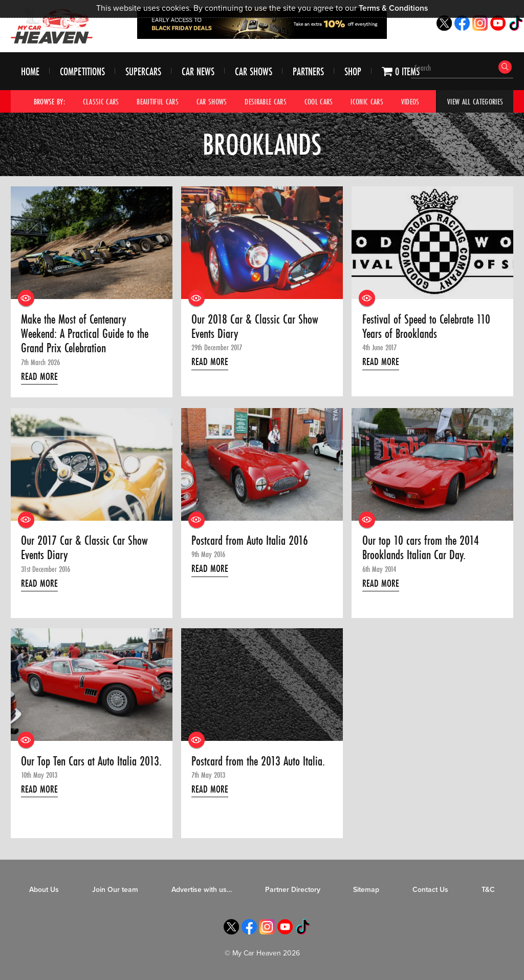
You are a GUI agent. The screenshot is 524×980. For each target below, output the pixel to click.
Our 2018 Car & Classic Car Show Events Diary (255, 327)
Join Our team (115, 890)
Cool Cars (319, 101)
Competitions (82, 71)
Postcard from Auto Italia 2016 (250, 541)
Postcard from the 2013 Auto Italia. (258, 761)
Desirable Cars (266, 101)
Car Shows (254, 71)
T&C (488, 890)
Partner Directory (293, 890)
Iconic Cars (367, 101)
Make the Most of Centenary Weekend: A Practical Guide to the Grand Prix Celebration (85, 334)
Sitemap (366, 890)
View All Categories (475, 101)
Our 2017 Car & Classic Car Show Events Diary (84, 548)
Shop (353, 71)
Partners (308, 71)
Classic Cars (101, 101)
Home (30, 71)
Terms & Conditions (393, 8)
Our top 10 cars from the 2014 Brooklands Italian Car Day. (421, 548)
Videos (410, 101)
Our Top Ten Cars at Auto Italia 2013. (91, 761)
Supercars (143, 71)
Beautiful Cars (158, 101)
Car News (198, 71)
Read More (39, 376)
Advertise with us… (202, 890)
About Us (44, 890)
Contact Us (430, 890)
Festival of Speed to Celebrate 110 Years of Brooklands (426, 327)
